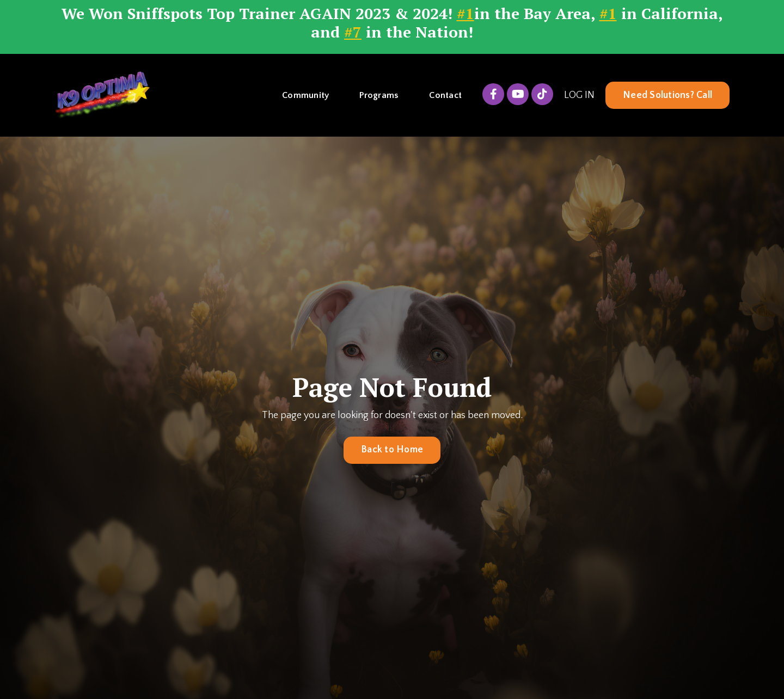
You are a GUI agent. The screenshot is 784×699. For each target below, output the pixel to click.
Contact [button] (445, 95)
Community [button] (305, 95)
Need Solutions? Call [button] (667, 95)
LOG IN (579, 95)
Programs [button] (379, 95)
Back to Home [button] (392, 450)
